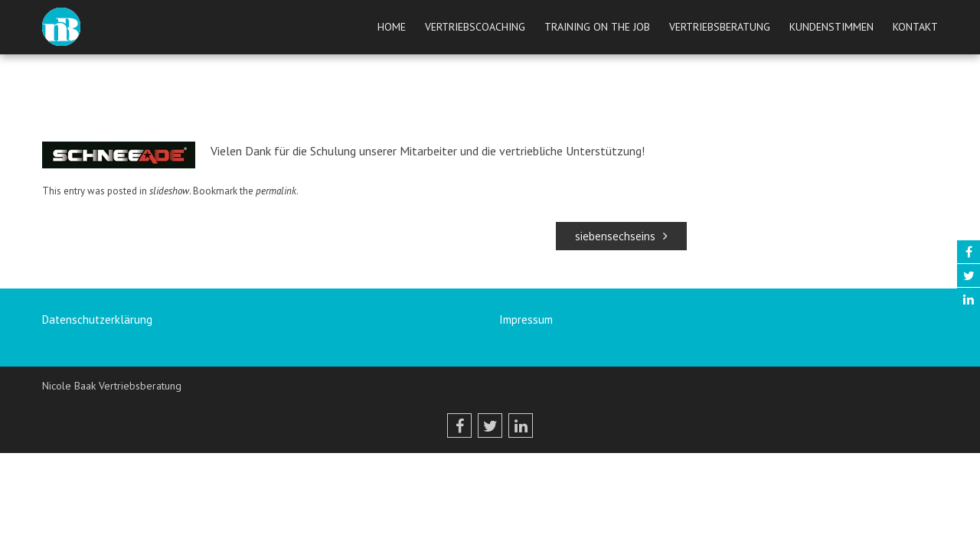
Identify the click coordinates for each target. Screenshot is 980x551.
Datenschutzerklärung (97, 320)
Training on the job (597, 27)
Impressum (526, 320)
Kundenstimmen (831, 27)
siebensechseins (621, 236)
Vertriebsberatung (720, 27)
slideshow (169, 191)
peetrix (466, 125)
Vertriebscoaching (475, 27)
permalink (276, 191)
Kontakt (915, 27)
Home (392, 27)
